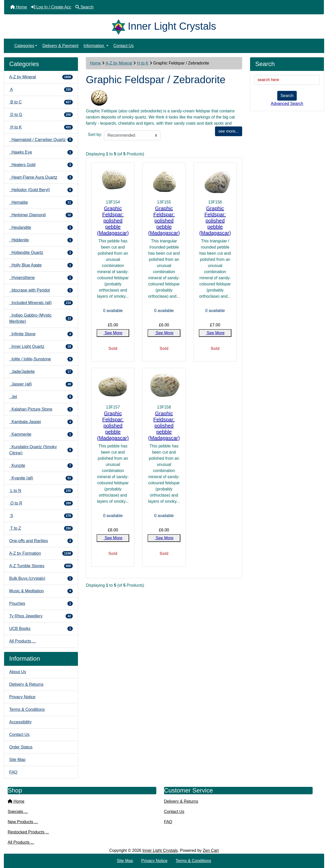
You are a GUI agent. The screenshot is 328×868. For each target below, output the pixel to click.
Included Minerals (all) (41, 303)
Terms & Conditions (27, 709)
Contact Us (124, 46)
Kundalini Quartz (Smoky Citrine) (41, 450)
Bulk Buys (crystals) (41, 578)
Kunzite (41, 466)
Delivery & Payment (60, 46)
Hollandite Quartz (41, 253)
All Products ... (22, 641)
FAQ (13, 772)
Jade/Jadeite (41, 372)
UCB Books (41, 629)
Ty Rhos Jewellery (41, 616)
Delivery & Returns (26, 684)
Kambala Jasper (41, 422)
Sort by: (95, 135)
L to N (41, 491)
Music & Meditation (41, 591)
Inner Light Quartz (41, 347)
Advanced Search (287, 104)
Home (95, 63)
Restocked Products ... (28, 832)
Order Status (21, 747)
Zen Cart (211, 850)
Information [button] (94, 46)
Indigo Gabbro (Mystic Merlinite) (41, 318)
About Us (18, 672)
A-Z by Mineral (119, 63)
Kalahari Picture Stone (41, 409)
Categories (24, 46)
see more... (229, 131)
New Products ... (23, 822)
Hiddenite (41, 240)
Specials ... (18, 812)
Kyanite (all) (41, 478)
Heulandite (41, 228)
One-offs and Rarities (41, 541)
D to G (41, 115)
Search (287, 96)
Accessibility (20, 722)
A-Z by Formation (41, 553)
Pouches (41, 604)
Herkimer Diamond (41, 215)
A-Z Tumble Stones (41, 566)
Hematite (41, 202)
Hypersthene (41, 278)
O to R (41, 503)
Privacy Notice (22, 697)
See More (113, 333)
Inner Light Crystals (160, 850)
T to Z (41, 528)
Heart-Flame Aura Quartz (41, 177)
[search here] (287, 80)
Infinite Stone (41, 334)
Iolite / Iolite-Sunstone (41, 359)
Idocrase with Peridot (41, 290)
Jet (41, 397)
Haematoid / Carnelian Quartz (41, 140)
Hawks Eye (41, 152)
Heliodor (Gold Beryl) (41, 190)
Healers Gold (41, 165)
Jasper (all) (41, 384)
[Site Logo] (120, 26)
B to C (41, 102)
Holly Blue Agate (41, 265)
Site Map (17, 760)
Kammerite (41, 434)
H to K (143, 63)
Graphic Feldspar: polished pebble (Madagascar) (113, 221)
